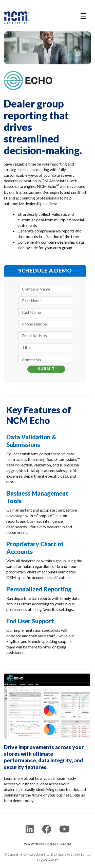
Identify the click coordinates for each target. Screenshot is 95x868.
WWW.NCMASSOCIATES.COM (48, 844)
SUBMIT (46, 369)
